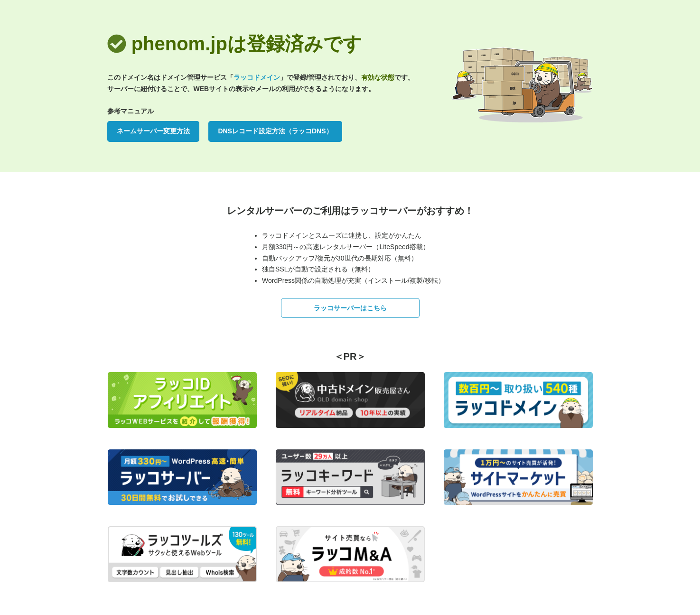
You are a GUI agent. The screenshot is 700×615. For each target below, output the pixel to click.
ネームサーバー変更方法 (153, 131)
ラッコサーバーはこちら (350, 308)
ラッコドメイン (257, 77)
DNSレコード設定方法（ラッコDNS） (275, 131)
